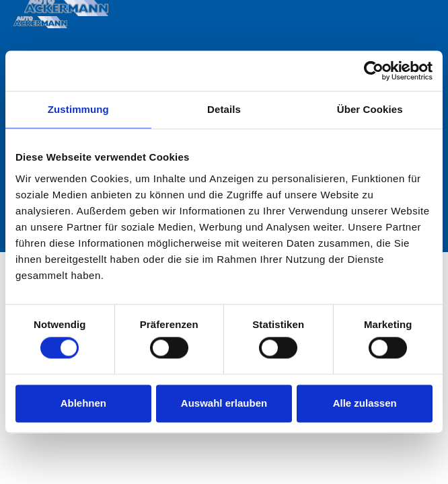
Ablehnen (83, 403)
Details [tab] (224, 109)
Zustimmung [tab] (78, 109)
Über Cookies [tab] (370, 109)
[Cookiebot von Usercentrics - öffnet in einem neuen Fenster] (374, 71)
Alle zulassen (365, 403)
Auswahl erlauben (224, 403)
